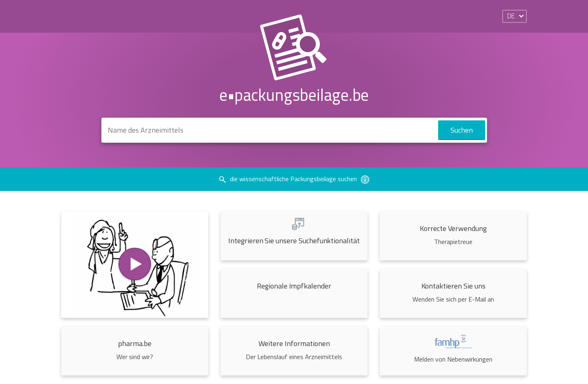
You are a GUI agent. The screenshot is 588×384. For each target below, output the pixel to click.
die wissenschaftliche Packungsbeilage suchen (294, 179)
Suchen (462, 130)
